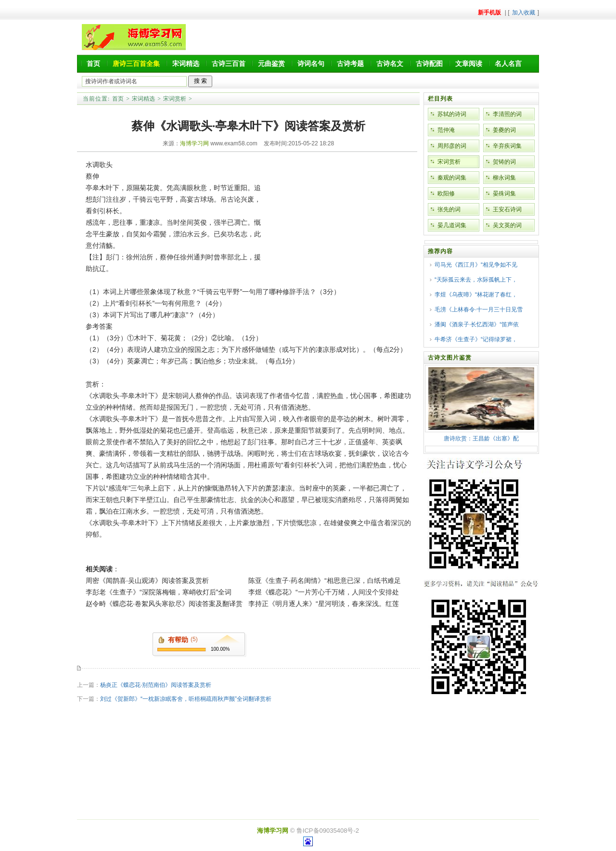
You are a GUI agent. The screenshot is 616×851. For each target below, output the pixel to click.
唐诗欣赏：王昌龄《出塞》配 (481, 438)
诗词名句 (311, 64)
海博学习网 (194, 143)
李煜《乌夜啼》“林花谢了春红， (476, 295)
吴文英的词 (507, 225)
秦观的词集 (452, 178)
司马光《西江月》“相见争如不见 (476, 265)
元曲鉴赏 (271, 64)
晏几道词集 (452, 225)
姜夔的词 (504, 130)
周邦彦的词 (452, 146)
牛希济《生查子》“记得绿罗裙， (476, 339)
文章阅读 (469, 64)
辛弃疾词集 (507, 146)
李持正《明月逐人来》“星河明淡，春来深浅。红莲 (324, 604)
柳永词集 (504, 178)
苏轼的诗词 (452, 114)
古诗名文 (390, 64)
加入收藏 (524, 13)
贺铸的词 (504, 162)
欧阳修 (446, 193)
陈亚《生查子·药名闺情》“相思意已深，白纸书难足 (325, 580)
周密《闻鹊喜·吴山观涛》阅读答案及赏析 (147, 580)
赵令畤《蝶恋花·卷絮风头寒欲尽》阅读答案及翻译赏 (164, 604)
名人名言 (508, 64)
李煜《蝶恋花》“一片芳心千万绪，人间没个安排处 (324, 592)
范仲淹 (446, 130)
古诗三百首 (229, 64)
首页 (93, 64)
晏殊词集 (504, 193)
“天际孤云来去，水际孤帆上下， (476, 280)
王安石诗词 (507, 209)
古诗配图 (429, 64)
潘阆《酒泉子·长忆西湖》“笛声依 (477, 324)
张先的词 (449, 209)
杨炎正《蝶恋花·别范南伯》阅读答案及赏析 (156, 685)
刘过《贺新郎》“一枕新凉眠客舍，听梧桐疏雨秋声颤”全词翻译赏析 (186, 699)
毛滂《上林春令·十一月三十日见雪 (479, 309)
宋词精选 (186, 64)
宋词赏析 (175, 99)
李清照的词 (507, 114)
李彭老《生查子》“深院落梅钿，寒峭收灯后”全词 (159, 592)
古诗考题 (350, 64)
